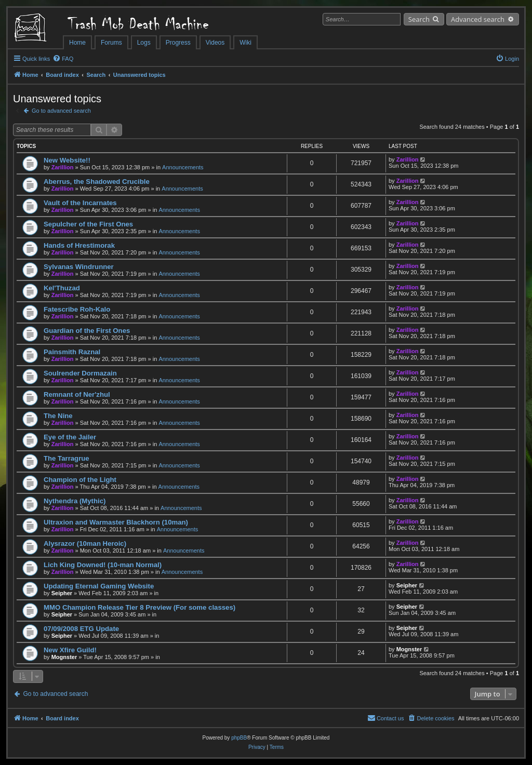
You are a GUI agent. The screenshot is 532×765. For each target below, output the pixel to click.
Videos (215, 43)
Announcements (183, 167)
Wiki (245, 43)
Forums (111, 43)
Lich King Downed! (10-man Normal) (103, 565)
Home (77, 43)
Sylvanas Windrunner (79, 267)
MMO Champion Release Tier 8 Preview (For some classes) (139, 607)
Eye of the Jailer (70, 437)
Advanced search (478, 19)
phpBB (239, 738)
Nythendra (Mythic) (75, 501)
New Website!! (67, 160)
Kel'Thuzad (62, 288)
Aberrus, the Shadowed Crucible (97, 182)
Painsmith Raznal (72, 352)
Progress (178, 43)
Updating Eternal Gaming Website (99, 586)
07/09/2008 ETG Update (81, 629)
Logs (144, 43)
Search (419, 19)
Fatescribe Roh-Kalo (77, 309)
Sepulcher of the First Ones (88, 224)
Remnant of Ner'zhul (77, 394)
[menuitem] (63, 59)
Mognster (64, 657)
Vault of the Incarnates (80, 203)
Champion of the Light (80, 480)
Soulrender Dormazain (80, 373)
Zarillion (63, 167)
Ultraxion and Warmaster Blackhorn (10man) (116, 522)
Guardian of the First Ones (87, 331)
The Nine (58, 416)
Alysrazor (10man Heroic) (85, 543)
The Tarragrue (66, 458)
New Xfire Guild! (70, 650)
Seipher (62, 593)
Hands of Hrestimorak (79, 245)
